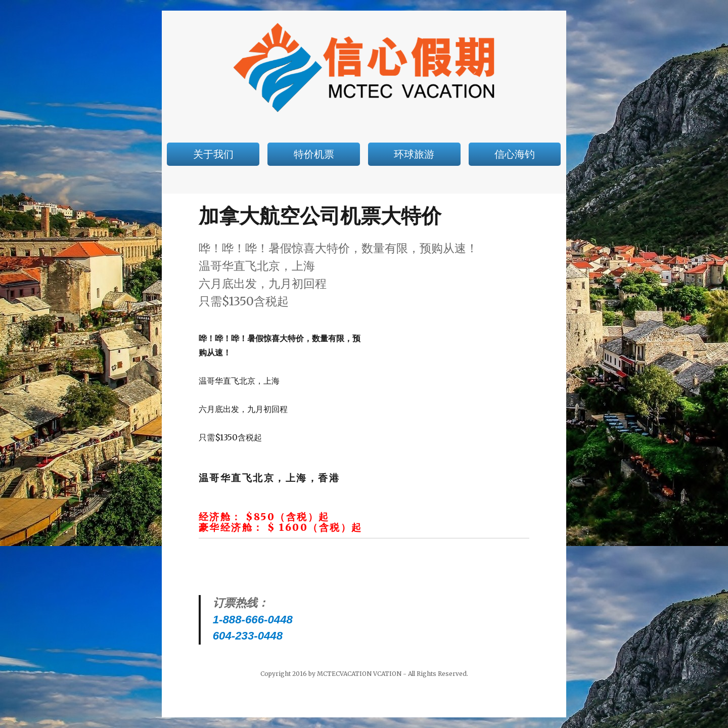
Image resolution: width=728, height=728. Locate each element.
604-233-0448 (248, 636)
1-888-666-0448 (253, 620)
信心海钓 (515, 154)
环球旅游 (414, 154)
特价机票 (314, 154)
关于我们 (213, 154)
